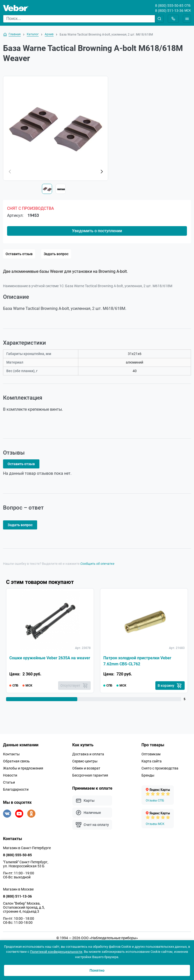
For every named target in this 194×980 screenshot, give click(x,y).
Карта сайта (152, 761)
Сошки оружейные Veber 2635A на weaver (50, 658)
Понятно (97, 970)
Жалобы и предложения (23, 768)
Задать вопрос (56, 254)
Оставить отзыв (19, 254)
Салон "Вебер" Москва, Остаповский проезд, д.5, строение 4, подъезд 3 (24, 907)
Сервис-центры (85, 761)
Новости (10, 775)
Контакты (11, 754)
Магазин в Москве (18, 889)
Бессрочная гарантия (90, 775)
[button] (102, 172)
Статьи (9, 782)
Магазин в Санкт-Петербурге (27, 848)
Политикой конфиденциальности (56, 952)
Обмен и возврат (86, 768)
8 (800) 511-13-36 (169, 11)
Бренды (148, 775)
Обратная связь (16, 761)
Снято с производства (160, 768)
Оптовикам (151, 754)
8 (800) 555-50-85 (169, 6)
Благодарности (16, 789)
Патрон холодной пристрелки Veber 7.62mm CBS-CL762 (137, 661)
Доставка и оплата (88, 754)
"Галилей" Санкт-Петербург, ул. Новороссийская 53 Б (26, 864)
